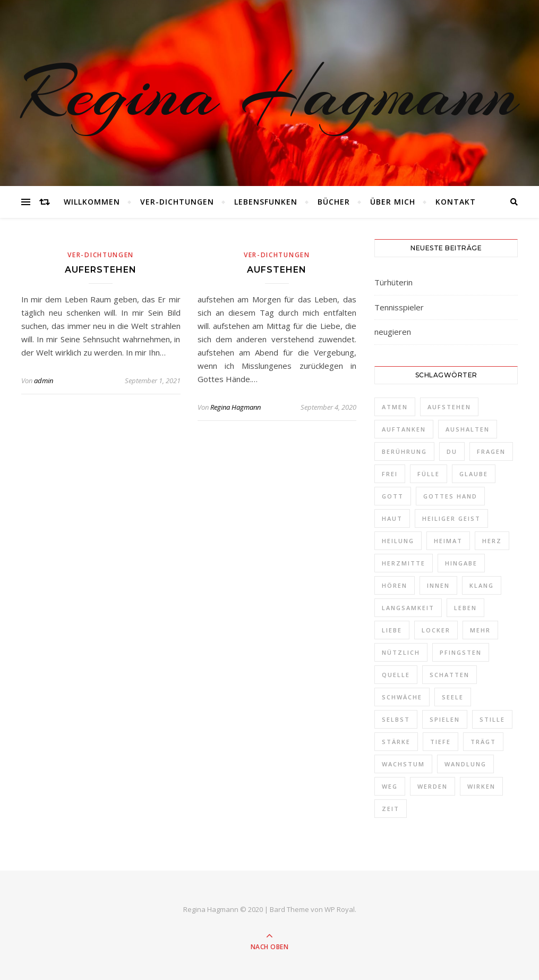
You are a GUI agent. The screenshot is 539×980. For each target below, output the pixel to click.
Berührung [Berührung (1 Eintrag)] (404, 451)
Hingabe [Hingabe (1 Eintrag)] (461, 563)
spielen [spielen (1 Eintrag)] (445, 719)
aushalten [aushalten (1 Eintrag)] (468, 429)
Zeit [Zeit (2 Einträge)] (391, 809)
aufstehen (277, 270)
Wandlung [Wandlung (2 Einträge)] (465, 764)
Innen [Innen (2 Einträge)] (438, 585)
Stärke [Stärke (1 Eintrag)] (396, 742)
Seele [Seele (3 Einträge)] (453, 697)
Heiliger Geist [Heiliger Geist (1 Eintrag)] (451, 518)
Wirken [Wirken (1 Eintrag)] (481, 786)
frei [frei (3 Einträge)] (390, 474)
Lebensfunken (266, 202)
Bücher (334, 202)
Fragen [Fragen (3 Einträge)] (491, 451)
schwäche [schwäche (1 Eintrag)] (402, 697)
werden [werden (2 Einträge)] (433, 786)
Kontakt (456, 202)
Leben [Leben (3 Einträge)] (465, 608)
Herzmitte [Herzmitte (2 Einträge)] (404, 563)
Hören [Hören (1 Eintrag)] (395, 585)
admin (44, 381)
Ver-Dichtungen (177, 202)
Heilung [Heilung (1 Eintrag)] (398, 541)
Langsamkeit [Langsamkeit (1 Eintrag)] (408, 608)
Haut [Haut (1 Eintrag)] (392, 518)
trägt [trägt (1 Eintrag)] (483, 742)
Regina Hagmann (270, 93)
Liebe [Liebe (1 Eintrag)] (392, 630)
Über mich (393, 202)
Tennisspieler (399, 307)
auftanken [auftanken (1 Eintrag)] (404, 429)
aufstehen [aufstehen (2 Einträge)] (449, 407)
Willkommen (92, 202)
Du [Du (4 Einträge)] (452, 451)
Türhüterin (393, 282)
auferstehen (101, 270)
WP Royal (340, 909)
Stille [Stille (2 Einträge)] (492, 719)
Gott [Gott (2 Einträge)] (393, 496)
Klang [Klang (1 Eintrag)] (482, 585)
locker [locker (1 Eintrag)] (436, 630)
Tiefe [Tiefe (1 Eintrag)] (440, 742)
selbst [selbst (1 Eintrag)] (396, 719)
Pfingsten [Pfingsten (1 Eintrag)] (461, 652)
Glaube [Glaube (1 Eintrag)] (474, 474)
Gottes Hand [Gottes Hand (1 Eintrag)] (450, 496)
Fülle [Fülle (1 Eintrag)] (429, 474)
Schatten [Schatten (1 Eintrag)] (450, 675)
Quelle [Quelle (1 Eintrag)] (396, 675)
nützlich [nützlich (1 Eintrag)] (401, 652)
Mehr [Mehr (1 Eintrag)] (480, 630)
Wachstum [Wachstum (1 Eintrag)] (403, 764)
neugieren (393, 332)
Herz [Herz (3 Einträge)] (492, 541)
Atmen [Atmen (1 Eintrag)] (395, 407)
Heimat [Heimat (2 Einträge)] (448, 541)
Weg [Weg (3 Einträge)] (390, 786)
